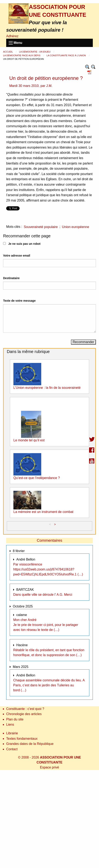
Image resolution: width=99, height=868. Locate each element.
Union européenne (75, 227)
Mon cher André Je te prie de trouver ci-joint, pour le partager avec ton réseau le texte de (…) (46, 625)
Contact (12, 749)
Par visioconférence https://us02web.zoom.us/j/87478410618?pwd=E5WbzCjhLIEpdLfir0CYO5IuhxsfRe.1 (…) (48, 569)
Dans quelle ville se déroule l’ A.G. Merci (43, 595)
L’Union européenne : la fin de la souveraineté (47, 388)
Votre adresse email (17, 256)
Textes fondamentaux (22, 739)
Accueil (8, 52)
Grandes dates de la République (30, 744)
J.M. (49, 86)
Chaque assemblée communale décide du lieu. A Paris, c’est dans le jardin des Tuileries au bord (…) (49, 685)
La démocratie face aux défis (22, 55)
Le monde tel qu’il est (29, 440)
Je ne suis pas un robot (22, 244)
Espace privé (50, 767)
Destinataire (11, 278)
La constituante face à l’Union (67, 55)
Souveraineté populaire (41, 227)
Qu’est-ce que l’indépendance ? (37, 478)
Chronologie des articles (24, 714)
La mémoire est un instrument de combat (43, 512)
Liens (10, 725)
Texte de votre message (19, 301)
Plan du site (15, 719)
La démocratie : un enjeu (35, 52)
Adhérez (12, 36)
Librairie (12, 733)
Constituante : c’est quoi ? (25, 709)
